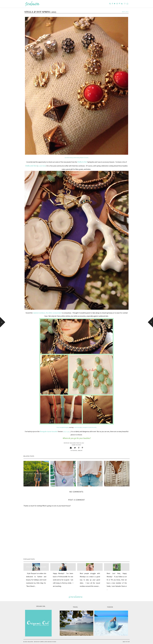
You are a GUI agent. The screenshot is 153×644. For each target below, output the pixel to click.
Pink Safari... (63, 567)
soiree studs (76, 158)
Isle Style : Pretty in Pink (90, 474)
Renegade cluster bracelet (49, 431)
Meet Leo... (117, 567)
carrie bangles (78, 427)
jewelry (80, 451)
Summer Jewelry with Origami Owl (63, 474)
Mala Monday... (90, 567)
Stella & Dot (82, 162)
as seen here (42, 166)
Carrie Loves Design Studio (48, 642)
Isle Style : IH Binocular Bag (36, 474)
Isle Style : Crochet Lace (117, 474)
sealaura (30, 642)
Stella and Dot (31, 166)
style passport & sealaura (36, 567)
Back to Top (126, 642)
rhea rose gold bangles (63, 427)
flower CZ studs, (84, 158)
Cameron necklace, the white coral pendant (47, 313)
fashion (75, 451)
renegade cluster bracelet (89, 427)
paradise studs (69, 158)
